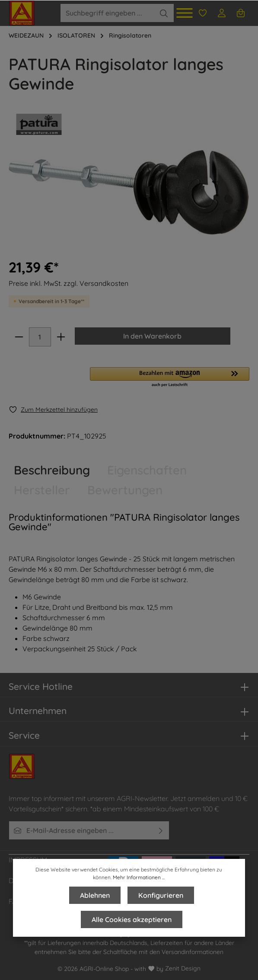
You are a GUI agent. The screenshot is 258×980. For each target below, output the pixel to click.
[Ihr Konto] (222, 13)
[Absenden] (161, 830)
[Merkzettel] (203, 13)
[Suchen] (164, 13)
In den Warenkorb (153, 336)
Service (24, 735)
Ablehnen (95, 895)
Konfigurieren (161, 895)
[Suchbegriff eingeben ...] (107, 13)
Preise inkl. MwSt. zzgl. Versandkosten (68, 283)
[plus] (61, 337)
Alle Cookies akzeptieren (132, 919)
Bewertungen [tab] (125, 490)
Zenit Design (183, 968)
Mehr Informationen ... (139, 877)
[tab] (52, 470)
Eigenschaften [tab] (147, 470)
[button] (170, 378)
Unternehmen (38, 711)
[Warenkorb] (241, 13)
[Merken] (53, 410)
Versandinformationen (193, 952)
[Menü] (185, 13)
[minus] (19, 337)
